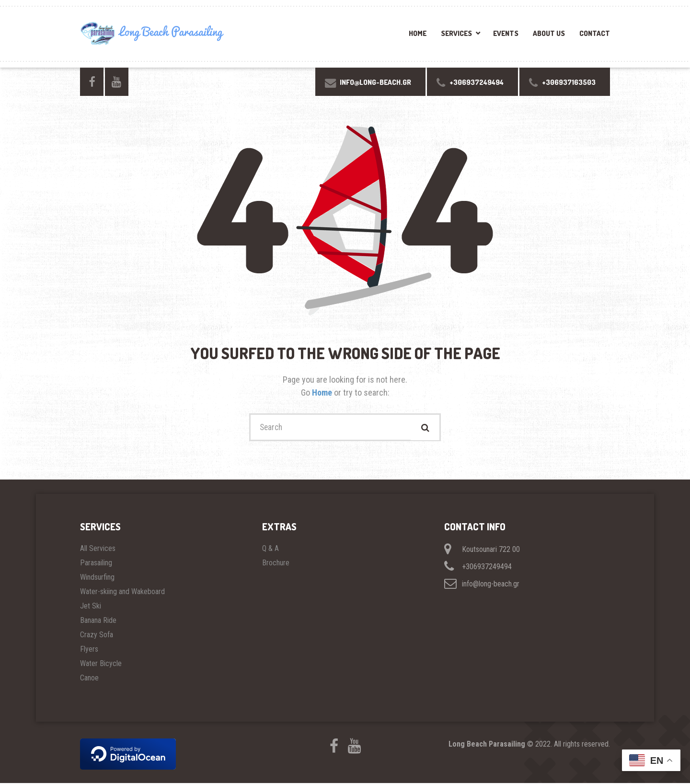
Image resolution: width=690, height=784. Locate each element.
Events (506, 33)
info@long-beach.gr (482, 585)
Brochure (276, 564)
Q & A (270, 549)
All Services (98, 549)
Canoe (89, 679)
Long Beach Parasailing (487, 745)
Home (418, 33)
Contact (595, 33)
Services (456, 33)
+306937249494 (478, 568)
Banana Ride (98, 621)
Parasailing (96, 564)
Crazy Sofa (97, 636)
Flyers (89, 650)
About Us (549, 33)
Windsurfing (97, 578)
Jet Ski (91, 607)
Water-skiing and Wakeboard (122, 592)
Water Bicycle (101, 664)
